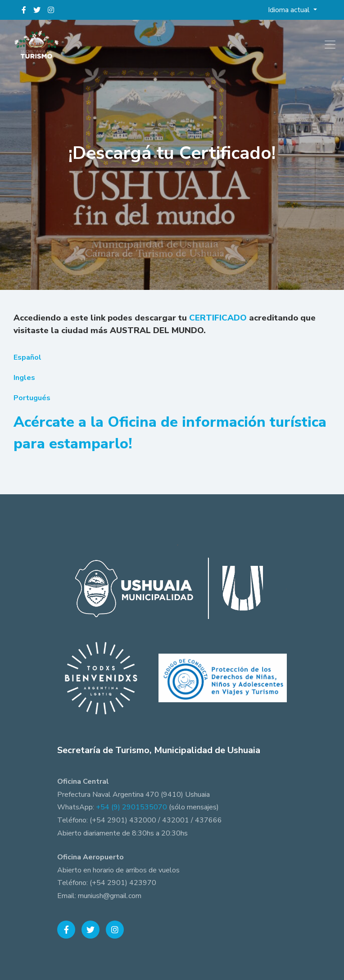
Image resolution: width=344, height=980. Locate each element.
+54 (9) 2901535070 (131, 807)
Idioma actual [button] (290, 10)
